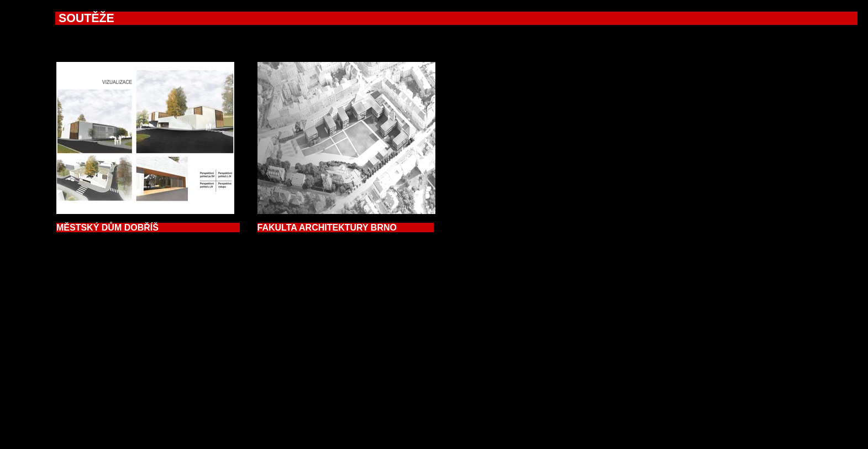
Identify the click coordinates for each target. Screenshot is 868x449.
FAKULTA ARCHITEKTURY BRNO (346, 228)
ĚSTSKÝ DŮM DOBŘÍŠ (148, 228)
